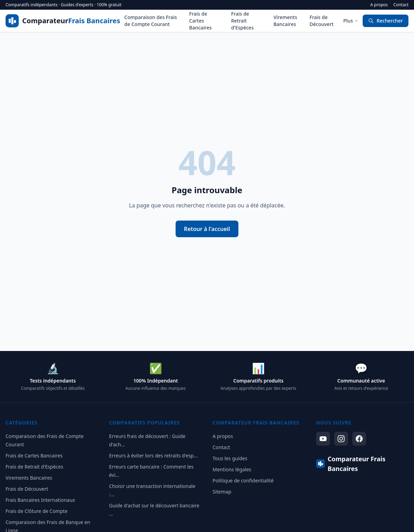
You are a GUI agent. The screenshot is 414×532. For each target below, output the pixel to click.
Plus (351, 21)
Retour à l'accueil (207, 229)
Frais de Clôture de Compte (37, 511)
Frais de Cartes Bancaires (200, 21)
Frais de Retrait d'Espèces (242, 21)
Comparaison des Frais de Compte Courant (150, 21)
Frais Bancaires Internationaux (40, 500)
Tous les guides (230, 458)
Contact (401, 5)
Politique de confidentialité (243, 480)
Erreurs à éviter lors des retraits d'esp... (153, 456)
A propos (379, 5)
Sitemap (222, 492)
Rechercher (386, 21)
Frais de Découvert (322, 21)
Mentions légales (232, 469)
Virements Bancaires (285, 21)
